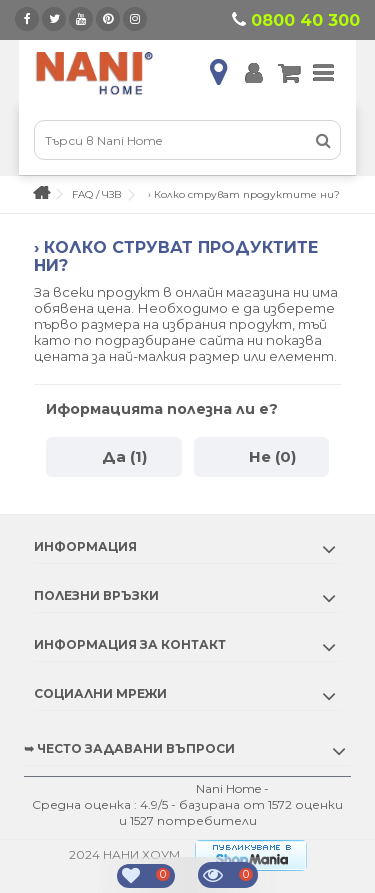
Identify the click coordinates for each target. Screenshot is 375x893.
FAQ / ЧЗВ (97, 194)
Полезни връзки (96, 595)
